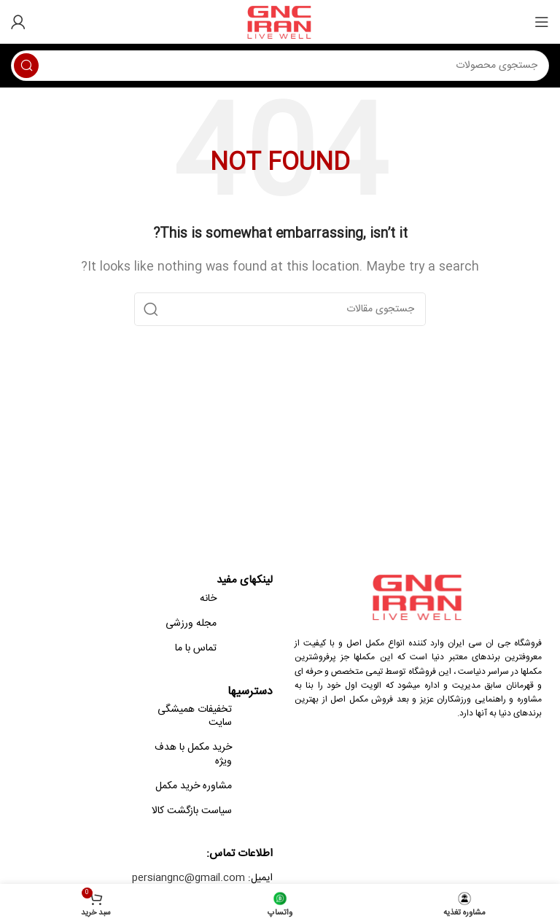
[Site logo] (280, 22)
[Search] (280, 66)
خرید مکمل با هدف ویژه (193, 754)
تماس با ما (196, 648)
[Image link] (419, 597)
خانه (208, 599)
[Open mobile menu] (542, 22)
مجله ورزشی (191, 624)
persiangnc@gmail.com (188, 878)
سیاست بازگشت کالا (192, 811)
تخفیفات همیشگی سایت (195, 716)
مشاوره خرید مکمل (194, 786)
